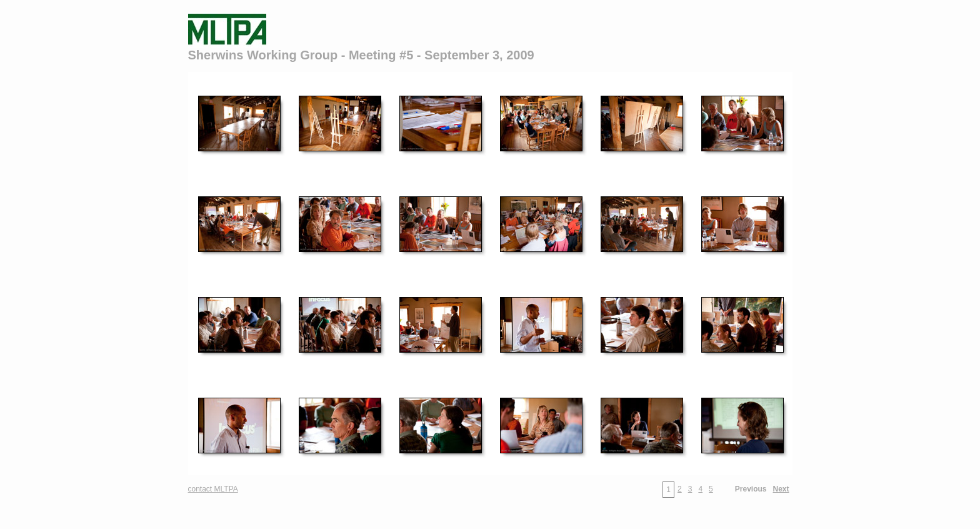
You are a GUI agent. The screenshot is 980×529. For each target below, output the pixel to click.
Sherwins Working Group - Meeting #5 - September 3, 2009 (361, 55)
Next (781, 489)
